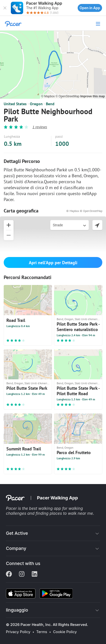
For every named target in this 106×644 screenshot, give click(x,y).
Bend (50, 104)
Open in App (90, 8)
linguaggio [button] (17, 610)
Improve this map (93, 96)
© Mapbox (48, 96)
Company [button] (16, 548)
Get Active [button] (17, 533)
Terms (42, 632)
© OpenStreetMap (68, 96)
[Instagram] (22, 574)
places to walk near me (71, 513)
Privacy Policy (18, 632)
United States (15, 104)
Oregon (36, 104)
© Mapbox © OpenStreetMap (84, 211)
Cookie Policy (65, 632)
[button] (5, 8)
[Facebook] (9, 574)
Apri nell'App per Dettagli (53, 263)
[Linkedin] (35, 574)
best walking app (46, 508)
